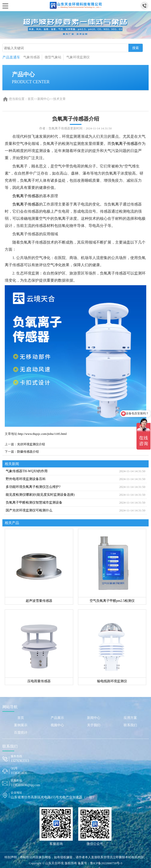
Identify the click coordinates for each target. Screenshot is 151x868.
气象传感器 (32, 57)
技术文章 (59, 99)
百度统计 (21, 733)
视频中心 (57, 725)
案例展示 (21, 725)
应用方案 (130, 718)
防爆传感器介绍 (28, 452)
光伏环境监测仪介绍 (31, 444)
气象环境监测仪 (78, 57)
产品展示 (57, 718)
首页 (31, 99)
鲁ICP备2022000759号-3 (106, 863)
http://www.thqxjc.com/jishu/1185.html (42, 434)
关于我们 (94, 725)
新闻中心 (44, 99)
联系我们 (130, 725)
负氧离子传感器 (125, 144)
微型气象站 (53, 57)
